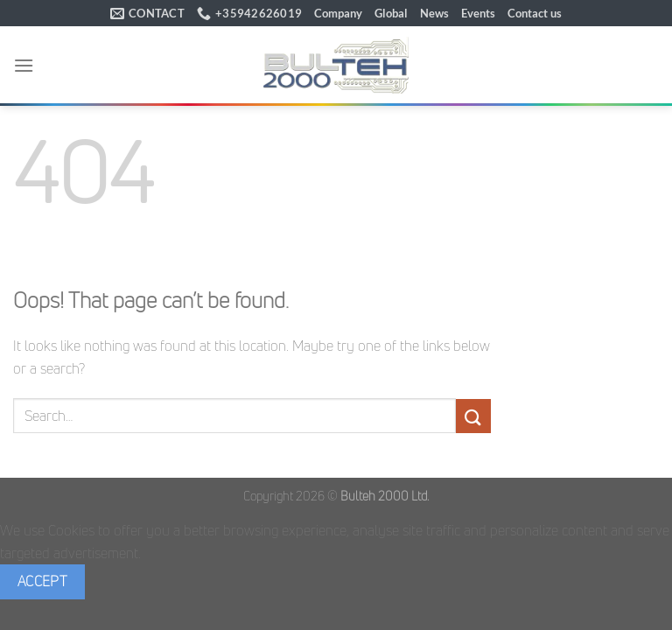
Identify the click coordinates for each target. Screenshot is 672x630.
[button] (24, 65)
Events (478, 13)
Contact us (535, 13)
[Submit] (473, 416)
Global (391, 13)
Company (338, 13)
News (434, 13)
